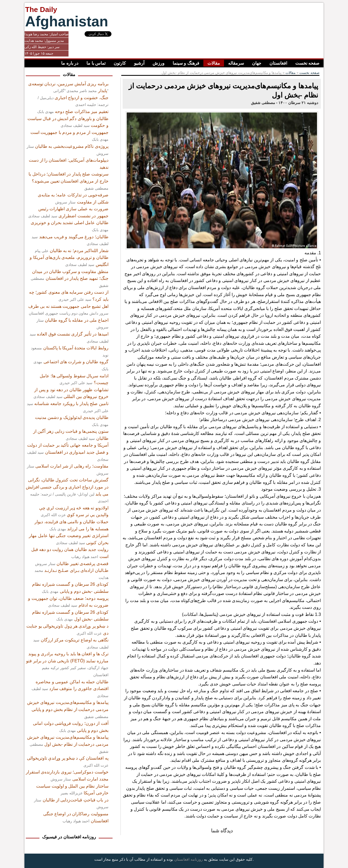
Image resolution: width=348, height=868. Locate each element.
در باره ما (70, 63)
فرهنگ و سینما (186, 63)
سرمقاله (236, 63)
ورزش (159, 63)
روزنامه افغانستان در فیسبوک (69, 837)
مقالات (214, 63)
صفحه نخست (307, 63)
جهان (257, 63)
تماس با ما (96, 63)
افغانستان (278, 63)
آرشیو (139, 63)
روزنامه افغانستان (189, 859)
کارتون (120, 63)
